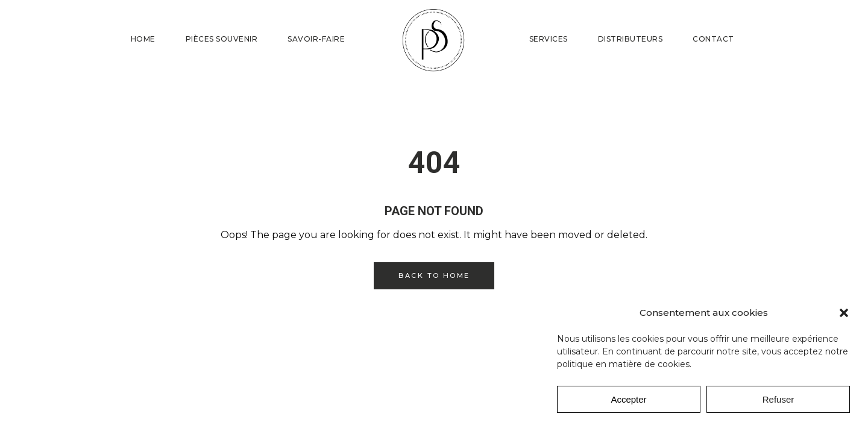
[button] (844, 313)
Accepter (628, 399)
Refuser (778, 399)
